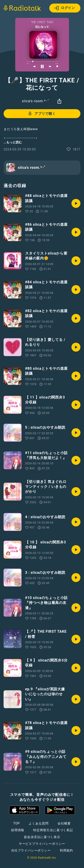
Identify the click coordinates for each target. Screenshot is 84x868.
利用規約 (66, 850)
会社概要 (64, 823)
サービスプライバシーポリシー (42, 844)
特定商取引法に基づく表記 (53, 830)
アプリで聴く (42, 114)
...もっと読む (13, 142)
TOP (16, 823)
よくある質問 (39, 823)
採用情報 (18, 830)
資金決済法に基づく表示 (42, 837)
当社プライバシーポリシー (31, 850)
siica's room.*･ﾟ (36, 101)
